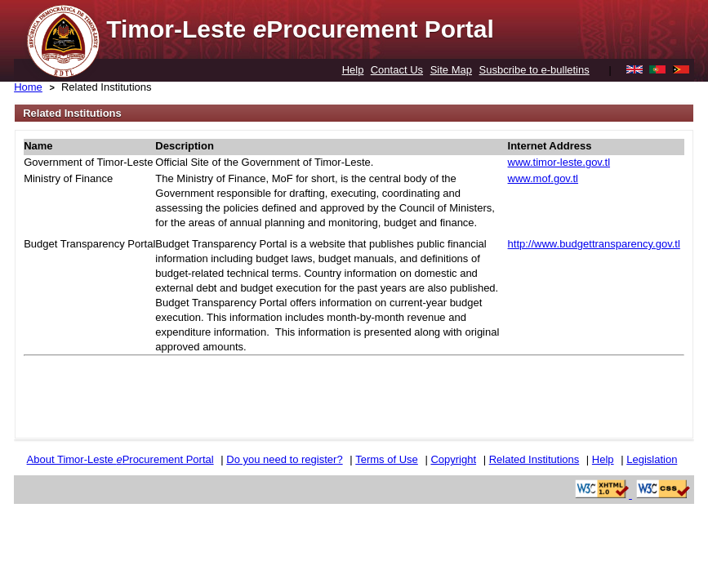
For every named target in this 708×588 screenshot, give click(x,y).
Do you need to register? (284, 459)
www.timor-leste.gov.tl (559, 162)
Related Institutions (107, 87)
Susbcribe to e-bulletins (534, 70)
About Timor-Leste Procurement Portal (120, 459)
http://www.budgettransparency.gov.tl (594, 244)
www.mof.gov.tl (543, 178)
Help (353, 70)
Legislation (652, 459)
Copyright (453, 459)
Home (28, 87)
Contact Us (397, 70)
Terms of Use (387, 459)
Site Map (451, 70)
